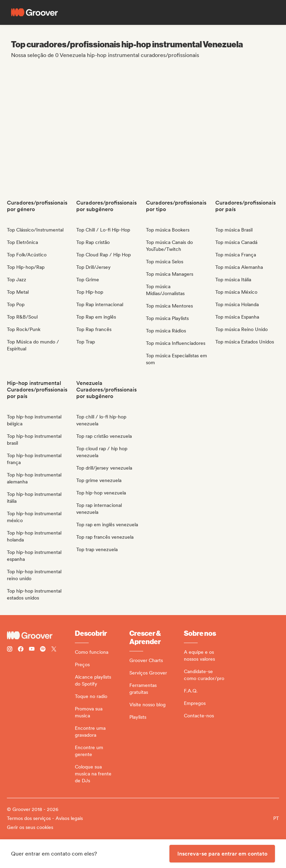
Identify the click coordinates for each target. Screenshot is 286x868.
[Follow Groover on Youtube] (32, 650)
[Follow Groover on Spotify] (43, 650)
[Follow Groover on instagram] (10, 650)
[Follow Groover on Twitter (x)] (54, 650)
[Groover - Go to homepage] (41, 635)
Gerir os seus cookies (30, 827)
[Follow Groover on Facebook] (21, 650)
